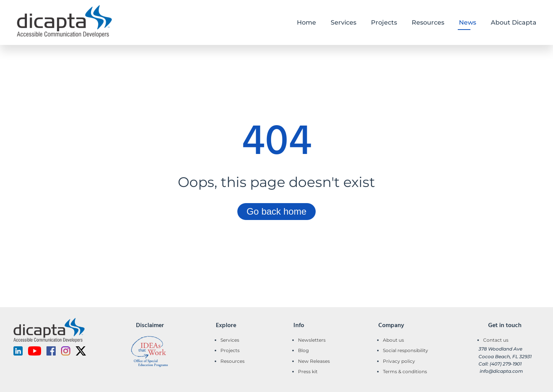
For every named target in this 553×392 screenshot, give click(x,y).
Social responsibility (406, 350)
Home (306, 22)
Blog (303, 350)
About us (393, 340)
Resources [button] (428, 22)
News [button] (468, 22)
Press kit (308, 371)
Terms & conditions (405, 371)
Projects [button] (384, 22)
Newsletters (312, 340)
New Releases (314, 361)
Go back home (276, 211)
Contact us (496, 340)
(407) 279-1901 (506, 364)
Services (230, 340)
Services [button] (344, 22)
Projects (230, 350)
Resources (233, 361)
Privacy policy (399, 361)
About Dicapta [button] (514, 22)
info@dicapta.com (501, 371)
